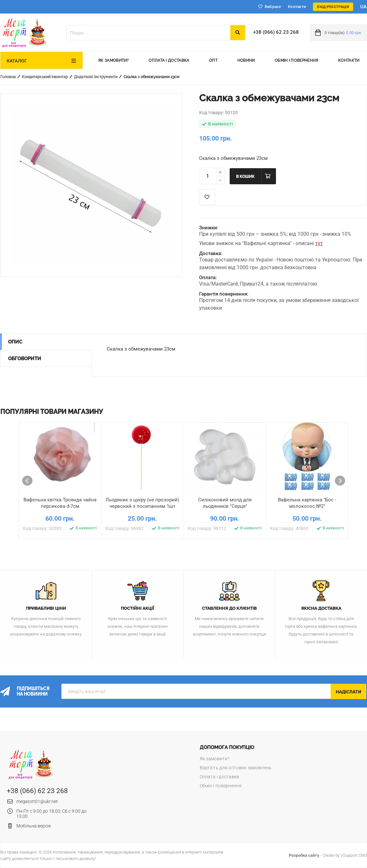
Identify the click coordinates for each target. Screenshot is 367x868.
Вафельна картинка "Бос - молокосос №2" (307, 503)
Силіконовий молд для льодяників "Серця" (225, 503)
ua (364, 7)
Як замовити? (114, 60)
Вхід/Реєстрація (333, 7)
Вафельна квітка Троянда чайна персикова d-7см (60, 503)
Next (340, 481)
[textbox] (148, 33)
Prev (27, 481)
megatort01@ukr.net (37, 801)
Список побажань (207, 197)
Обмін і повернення (296, 60)
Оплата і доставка (169, 60)
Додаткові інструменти (96, 77)
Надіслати (349, 692)
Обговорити (25, 359)
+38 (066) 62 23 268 (276, 32)
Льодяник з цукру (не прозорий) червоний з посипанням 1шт (142, 503)
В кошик (245, 177)
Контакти (297, 7)
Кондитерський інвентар (45, 77)
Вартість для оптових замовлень (236, 768)
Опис (15, 342)
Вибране (273, 7)
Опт (213, 60)
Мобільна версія (34, 826)
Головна (8, 77)
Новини (246, 60)
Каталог (17, 61)
